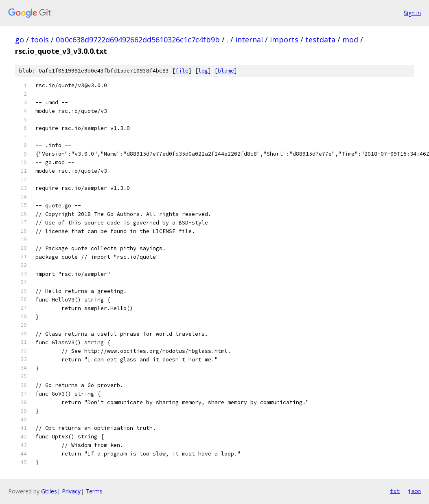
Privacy (71, 491)
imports (284, 40)
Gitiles (49, 491)
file (182, 71)
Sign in (412, 13)
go (20, 40)
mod (350, 40)
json (414, 491)
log (203, 71)
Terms (94, 491)
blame (226, 71)
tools (40, 40)
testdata (320, 40)
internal (249, 40)
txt (395, 491)
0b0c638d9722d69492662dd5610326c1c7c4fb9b (138, 40)
